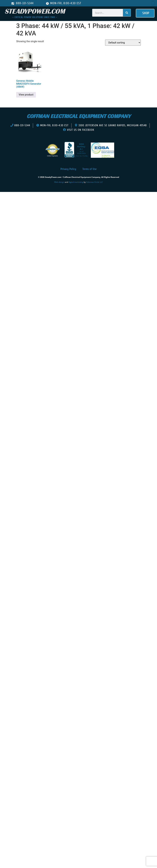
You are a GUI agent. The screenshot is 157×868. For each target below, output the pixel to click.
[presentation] (20, 197)
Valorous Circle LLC (94, 182)
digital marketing (76, 182)
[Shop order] (123, 43)
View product (26, 95)
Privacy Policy (68, 169)
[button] (153, 3)
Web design (59, 182)
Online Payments (52, 156)
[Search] (127, 13)
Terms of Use (89, 169)
